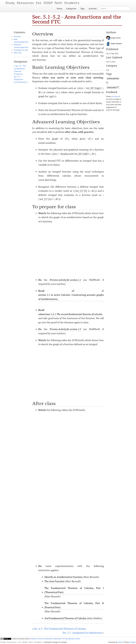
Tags (82, 9)
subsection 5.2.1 (70, 314)
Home (59, 9)
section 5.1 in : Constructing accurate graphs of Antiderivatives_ (71, 297)
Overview (17, 37)
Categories (71, 9)
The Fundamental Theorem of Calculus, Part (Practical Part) (74, 605)
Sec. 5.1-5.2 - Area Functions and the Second (77, 19)
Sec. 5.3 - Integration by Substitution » (21, 79)
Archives (93, 9)
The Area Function (54, 581)
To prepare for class (21, 50)
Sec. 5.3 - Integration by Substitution (82, 633)
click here (115, 96)
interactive (113, 87)
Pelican (121, 642)
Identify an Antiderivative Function (63, 577)
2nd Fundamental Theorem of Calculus (65, 618)
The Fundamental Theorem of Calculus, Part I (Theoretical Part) (74, 590)
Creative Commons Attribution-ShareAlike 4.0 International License (55, 639)
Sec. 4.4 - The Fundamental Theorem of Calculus (60, 629)
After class (18, 53)
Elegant (133, 642)
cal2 (108, 70)
